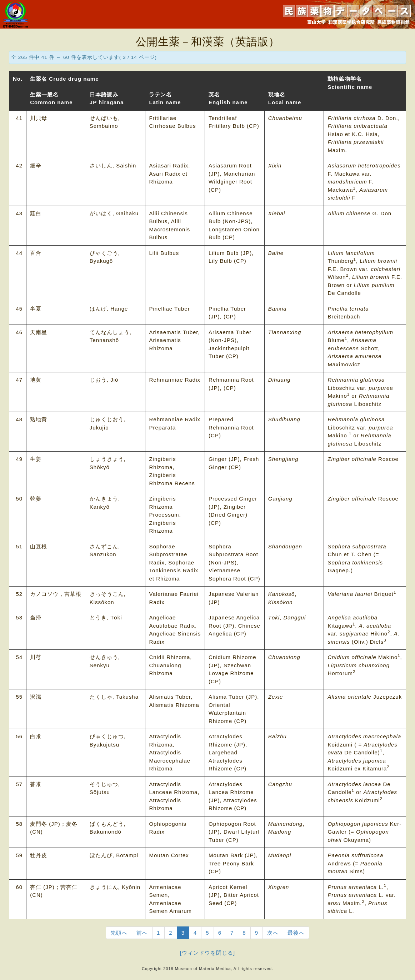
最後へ (296, 933)
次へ (273, 933)
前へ (142, 933)
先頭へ (119, 933)
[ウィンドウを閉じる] (207, 953)
